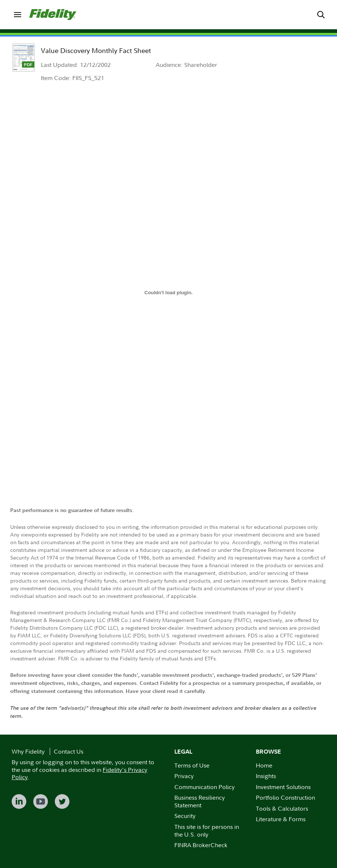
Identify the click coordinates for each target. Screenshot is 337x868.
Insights (266, 776)
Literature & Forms (281, 819)
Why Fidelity (28, 751)
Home (264, 765)
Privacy (184, 776)
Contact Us (69, 751)
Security (185, 816)
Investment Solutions (283, 787)
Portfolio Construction (285, 797)
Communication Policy (205, 787)
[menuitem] (18, 15)
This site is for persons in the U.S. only (207, 831)
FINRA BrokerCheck (201, 845)
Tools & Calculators (282, 808)
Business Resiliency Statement (200, 801)
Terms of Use (192, 765)
